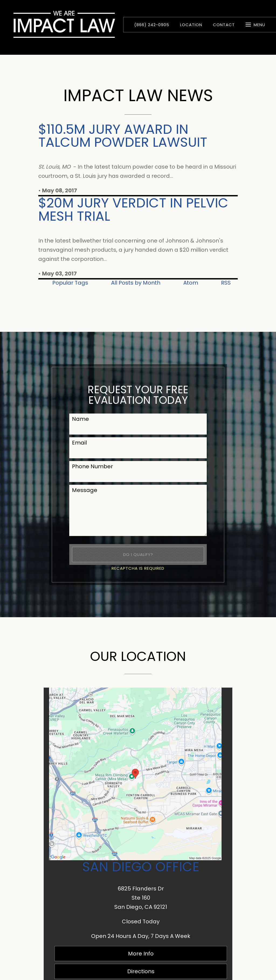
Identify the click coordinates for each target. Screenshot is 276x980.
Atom (191, 283)
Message (85, 490)
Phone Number (92, 466)
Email (79, 443)
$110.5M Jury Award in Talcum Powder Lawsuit (123, 136)
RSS (226, 283)
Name (80, 419)
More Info (141, 954)
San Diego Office (141, 867)
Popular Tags (70, 283)
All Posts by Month (136, 283)
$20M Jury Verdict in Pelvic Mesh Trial (133, 209)
